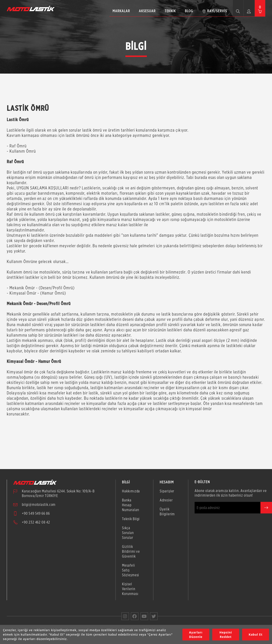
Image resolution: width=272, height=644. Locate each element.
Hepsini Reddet (226, 635)
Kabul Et (256, 634)
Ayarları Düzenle (196, 635)
